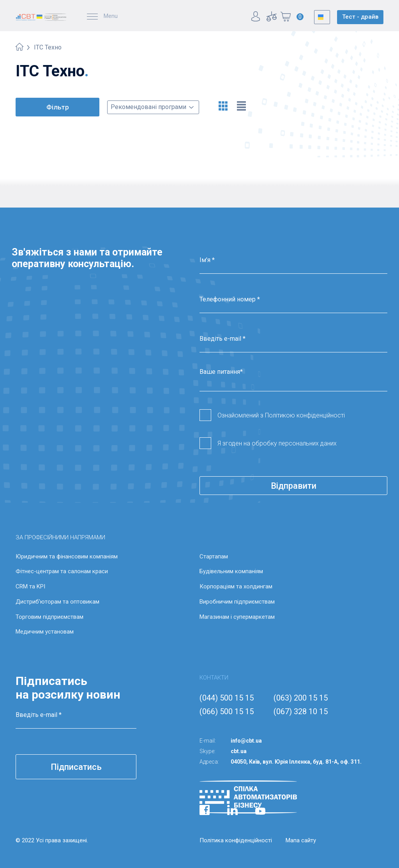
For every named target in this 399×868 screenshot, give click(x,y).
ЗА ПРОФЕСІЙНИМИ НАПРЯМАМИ (60, 537)
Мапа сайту (301, 840)
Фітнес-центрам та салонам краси (62, 571)
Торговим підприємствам (49, 617)
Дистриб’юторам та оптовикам (57, 602)
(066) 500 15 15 (227, 711)
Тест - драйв (360, 17)
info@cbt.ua (246, 741)
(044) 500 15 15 (227, 698)
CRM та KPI (30, 586)
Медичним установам (45, 632)
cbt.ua (239, 751)
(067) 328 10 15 (301, 711)
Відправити (294, 486)
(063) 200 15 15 (301, 698)
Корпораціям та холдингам (236, 586)
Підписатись (76, 767)
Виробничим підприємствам (237, 602)
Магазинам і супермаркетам (237, 617)
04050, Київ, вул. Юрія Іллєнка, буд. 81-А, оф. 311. (296, 762)
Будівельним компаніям (231, 571)
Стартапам (214, 556)
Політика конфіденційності (236, 840)
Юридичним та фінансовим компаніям (67, 556)
